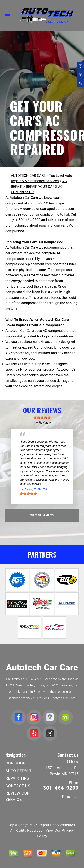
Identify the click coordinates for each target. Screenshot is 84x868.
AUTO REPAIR (18, 771)
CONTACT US (18, 786)
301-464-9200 (29, 220)
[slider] (42, 417)
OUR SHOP (16, 763)
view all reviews (42, 515)
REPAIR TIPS (17, 778)
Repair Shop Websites (57, 825)
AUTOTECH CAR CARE (28, 176)
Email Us (70, 797)
